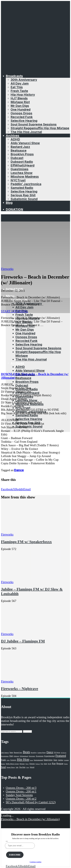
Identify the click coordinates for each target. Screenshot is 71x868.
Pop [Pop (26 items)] (42, 764)
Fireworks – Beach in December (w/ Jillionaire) (30, 819)
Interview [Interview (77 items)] (48, 760)
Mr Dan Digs (20, 106)
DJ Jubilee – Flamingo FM (23, 641)
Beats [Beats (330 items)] (26, 752)
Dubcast (17, 158)
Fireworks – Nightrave (20, 689)
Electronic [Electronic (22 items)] (32, 756)
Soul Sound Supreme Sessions (34, 124)
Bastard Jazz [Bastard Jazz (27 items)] (18, 753)
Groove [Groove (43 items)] (13, 760)
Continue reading (36, 862)
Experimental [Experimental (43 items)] (50, 756)
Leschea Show (22, 173)
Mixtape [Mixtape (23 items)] (22, 764)
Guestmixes (19, 169)
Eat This (17, 87)
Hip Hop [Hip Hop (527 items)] (23, 759)
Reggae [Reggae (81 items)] (60, 763)
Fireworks (7, 269)
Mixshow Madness (25, 176)
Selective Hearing (24, 121)
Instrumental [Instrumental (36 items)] (38, 760)
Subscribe (15, 855)
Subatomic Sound (24, 199)
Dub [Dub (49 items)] (11, 756)
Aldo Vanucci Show (25, 143)
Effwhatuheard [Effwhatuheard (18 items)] (24, 756)
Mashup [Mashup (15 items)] (3, 764)
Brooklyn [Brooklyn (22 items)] (34, 753)
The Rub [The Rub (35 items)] (22, 767)
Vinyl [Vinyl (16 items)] (28, 767)
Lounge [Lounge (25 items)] (66, 760)
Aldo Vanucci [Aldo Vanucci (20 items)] (5, 753)
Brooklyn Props (22, 154)
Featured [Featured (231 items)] (61, 756)
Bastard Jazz (20, 147)
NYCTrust (18, 180)
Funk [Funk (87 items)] (3, 760)
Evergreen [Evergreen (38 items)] (40, 756)
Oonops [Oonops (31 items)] (32, 764)
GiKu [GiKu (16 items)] (8, 760)
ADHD (15, 139)
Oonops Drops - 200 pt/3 (21, 788)
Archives (13, 136)
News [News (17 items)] (27, 764)
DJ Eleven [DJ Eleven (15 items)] (64, 753)
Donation (14, 209)
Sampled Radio (22, 188)
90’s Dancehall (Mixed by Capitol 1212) (31, 802)
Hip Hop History (23, 95)
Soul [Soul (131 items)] (3, 767)
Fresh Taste (19, 91)
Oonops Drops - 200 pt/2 (21, 799)
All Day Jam (20, 83)
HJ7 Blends (19, 98)
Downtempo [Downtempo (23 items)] (5, 756)
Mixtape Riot (20, 102)
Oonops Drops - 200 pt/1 (21, 791)
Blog (9, 203)
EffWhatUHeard (23, 165)
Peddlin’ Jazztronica (26, 184)
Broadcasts (14, 76)
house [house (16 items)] (32, 760)
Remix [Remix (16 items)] (66, 764)
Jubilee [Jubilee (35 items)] (61, 760)
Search (27, 731)
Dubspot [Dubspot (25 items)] (16, 756)
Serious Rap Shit (23, 195)
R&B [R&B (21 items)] (45, 764)
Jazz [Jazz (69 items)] (55, 760)
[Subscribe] (7, 841)
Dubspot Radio (22, 162)
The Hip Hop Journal (26, 132)
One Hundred (21, 109)
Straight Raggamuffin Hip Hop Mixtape (40, 128)
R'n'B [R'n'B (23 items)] (49, 764)
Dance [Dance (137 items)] (50, 752)
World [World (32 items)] (32, 767)
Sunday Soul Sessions (19, 795)
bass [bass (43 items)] (11, 752)
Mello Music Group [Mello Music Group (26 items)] (12, 764)
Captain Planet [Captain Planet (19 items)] (42, 753)
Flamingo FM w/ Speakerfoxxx (26, 542)
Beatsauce (19, 150)
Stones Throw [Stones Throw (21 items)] (11, 767)
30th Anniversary (24, 80)
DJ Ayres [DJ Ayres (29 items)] (57, 752)
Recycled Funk (22, 117)
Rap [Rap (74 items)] (54, 763)
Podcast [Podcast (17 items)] (38, 764)
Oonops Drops (21, 113)
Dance (19, 470)
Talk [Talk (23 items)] (17, 767)
